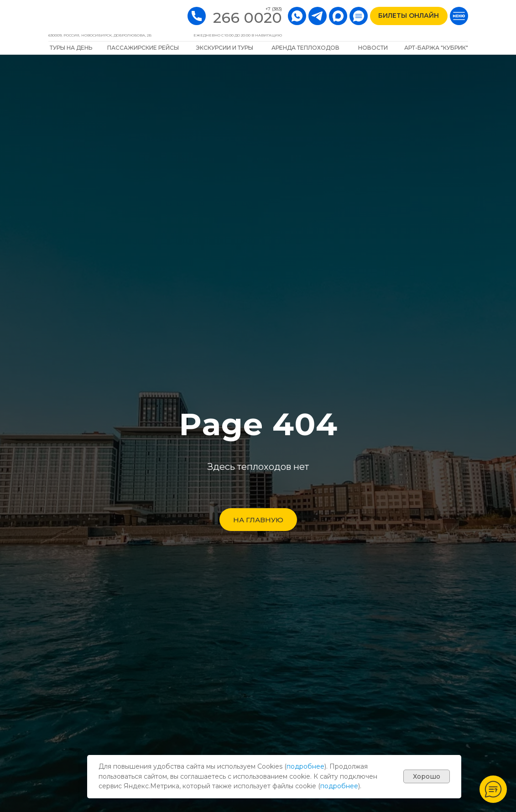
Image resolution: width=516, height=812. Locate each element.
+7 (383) (274, 9)
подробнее (305, 766)
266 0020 (248, 18)
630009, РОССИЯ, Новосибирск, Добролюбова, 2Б (100, 35)
